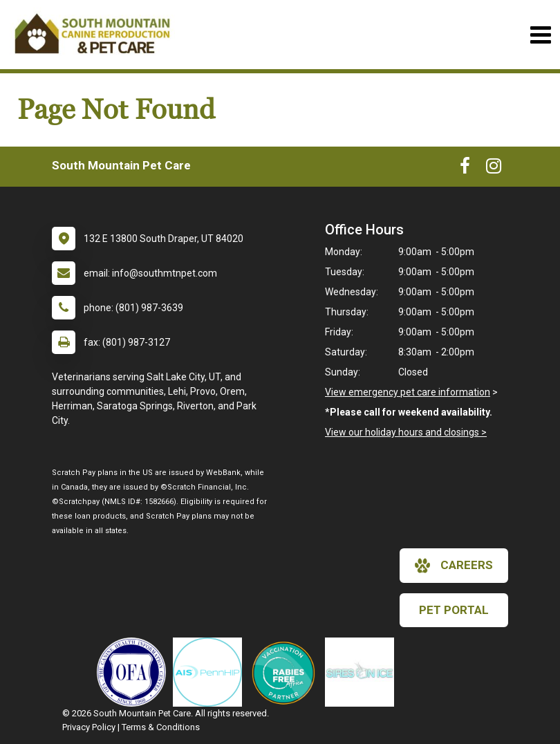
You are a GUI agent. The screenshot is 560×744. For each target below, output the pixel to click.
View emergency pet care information (408, 392)
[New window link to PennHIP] (211, 672)
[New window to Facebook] (465, 169)
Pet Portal (454, 610)
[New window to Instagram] (494, 169)
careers (454, 566)
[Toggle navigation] (540, 35)
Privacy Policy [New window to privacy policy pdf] (89, 727)
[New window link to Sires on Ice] (363, 672)
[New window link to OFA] (135, 672)
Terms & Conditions (161, 727)
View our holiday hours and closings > (406, 432)
